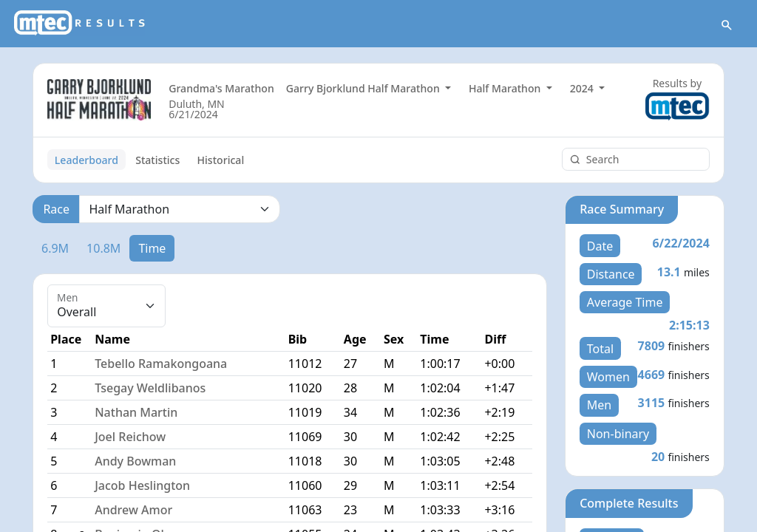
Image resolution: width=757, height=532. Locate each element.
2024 (583, 91)
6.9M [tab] (55, 250)
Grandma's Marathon (221, 91)
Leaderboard (86, 161)
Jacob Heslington (142, 488)
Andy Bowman (135, 463)
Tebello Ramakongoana (161, 366)
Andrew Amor (133, 512)
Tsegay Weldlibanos (150, 390)
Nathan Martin (136, 415)
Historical (221, 161)
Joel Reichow (130, 439)
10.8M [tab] (103, 250)
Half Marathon (506, 91)
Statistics (157, 161)
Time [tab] (152, 250)
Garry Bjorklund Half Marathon (364, 91)
